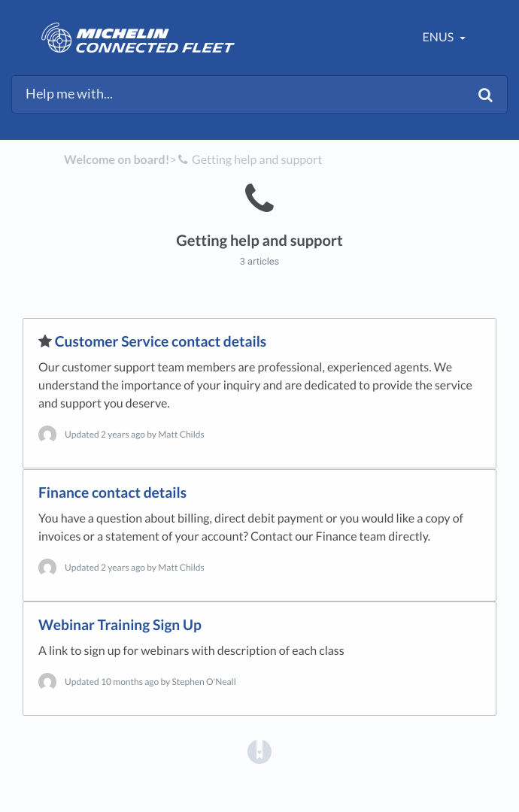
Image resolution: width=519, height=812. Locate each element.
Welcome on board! (117, 160)
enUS (440, 37)
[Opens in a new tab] (259, 751)
